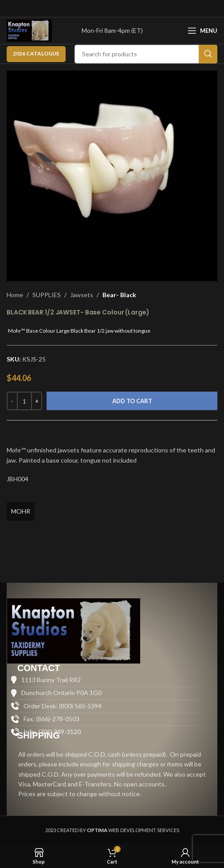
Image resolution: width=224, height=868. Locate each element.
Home (15, 295)
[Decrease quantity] (12, 401)
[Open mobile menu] (202, 31)
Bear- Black (119, 295)
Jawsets (82, 295)
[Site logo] (29, 30)
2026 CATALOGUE (36, 53)
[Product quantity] (24, 401)
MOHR (21, 511)
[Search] (146, 54)
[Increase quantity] (37, 401)
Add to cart (132, 401)
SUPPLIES (47, 295)
